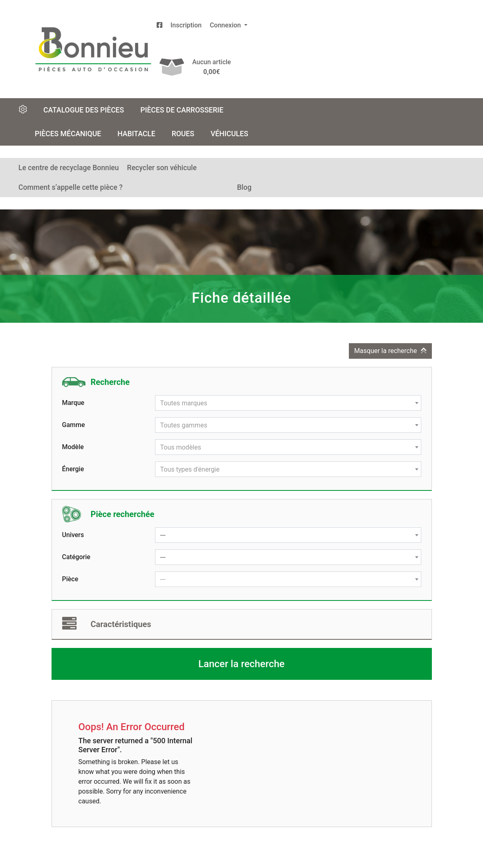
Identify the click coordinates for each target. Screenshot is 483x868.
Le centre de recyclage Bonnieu (69, 168)
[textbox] (288, 403)
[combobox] (288, 403)
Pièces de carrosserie (182, 110)
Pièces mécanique (68, 134)
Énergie (73, 469)
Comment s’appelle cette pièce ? (71, 187)
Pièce (70, 579)
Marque (73, 403)
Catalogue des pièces (84, 110)
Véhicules (229, 134)
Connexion (226, 25)
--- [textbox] (163, 535)
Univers (73, 535)
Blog (244, 187)
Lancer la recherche (241, 664)
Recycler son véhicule (162, 168)
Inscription (186, 25)
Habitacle (136, 134)
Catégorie (76, 557)
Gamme (74, 425)
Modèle (73, 447)
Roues (183, 134)
